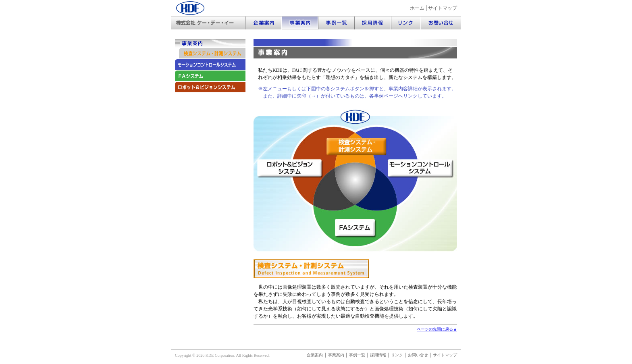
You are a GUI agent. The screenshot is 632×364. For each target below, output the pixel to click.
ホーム (417, 8)
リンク (397, 355)
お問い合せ (418, 355)
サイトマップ (443, 8)
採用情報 (378, 355)
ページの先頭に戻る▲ (437, 329)
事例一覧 (357, 355)
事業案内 (336, 355)
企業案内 (315, 355)
